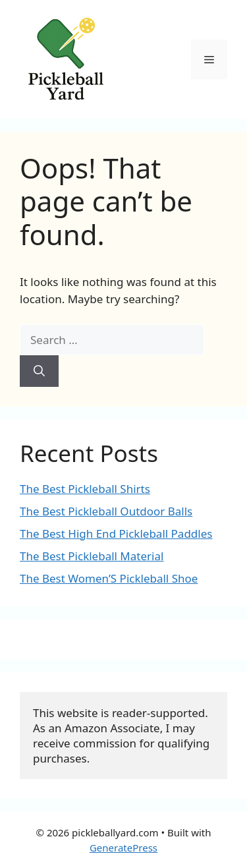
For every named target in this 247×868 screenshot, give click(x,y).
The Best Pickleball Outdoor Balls (106, 511)
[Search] (39, 371)
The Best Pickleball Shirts (85, 489)
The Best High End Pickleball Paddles (116, 534)
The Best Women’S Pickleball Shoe (109, 578)
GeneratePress (123, 848)
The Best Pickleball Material (92, 556)
